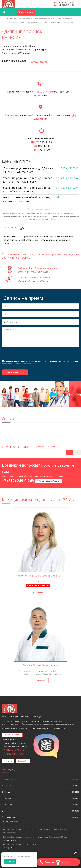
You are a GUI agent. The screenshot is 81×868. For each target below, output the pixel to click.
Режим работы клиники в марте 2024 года (20, 844)
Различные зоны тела (47, 447)
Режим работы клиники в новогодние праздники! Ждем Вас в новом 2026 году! (35, 830)
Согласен (10, 862)
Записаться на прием (15, 372)
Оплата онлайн (26, 12)
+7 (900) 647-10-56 (67, 5)
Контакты (8, 761)
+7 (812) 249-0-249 (67, 3)
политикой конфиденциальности (17, 364)
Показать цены (39, 61)
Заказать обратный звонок (48, 481)
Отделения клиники (12, 735)
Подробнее (38, 592)
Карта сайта (23, 761)
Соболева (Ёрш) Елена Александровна (38, 268)
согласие (31, 361)
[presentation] (22, 354)
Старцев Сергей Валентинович (34, 278)
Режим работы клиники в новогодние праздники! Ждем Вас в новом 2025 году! (35, 837)
